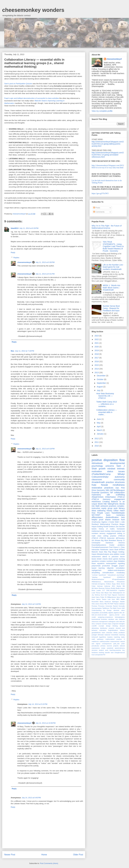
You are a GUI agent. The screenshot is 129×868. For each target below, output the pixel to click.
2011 (97, 442)
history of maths (107, 529)
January (100, 434)
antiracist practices (108, 506)
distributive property (107, 628)
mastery (110, 637)
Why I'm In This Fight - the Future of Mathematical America (107, 227)
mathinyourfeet (105, 641)
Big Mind (105, 540)
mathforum (95, 641)
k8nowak (101, 635)
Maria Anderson (105, 602)
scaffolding (120, 495)
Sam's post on (18, 84)
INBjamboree (111, 597)
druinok (118, 628)
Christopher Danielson (102, 543)
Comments (99, 212)
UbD (123, 608)
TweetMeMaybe (118, 513)
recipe (103, 648)
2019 (97, 350)
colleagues (112, 622)
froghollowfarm (113, 630)
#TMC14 (95, 499)
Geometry (101, 490)
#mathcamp (96, 522)
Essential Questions (100, 493)
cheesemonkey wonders (33, 10)
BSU (113, 586)
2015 (97, 365)
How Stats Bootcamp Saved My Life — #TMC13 (105, 396)
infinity (115, 633)
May (99, 423)
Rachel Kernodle (119, 606)
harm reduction (107, 633)
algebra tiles (118, 613)
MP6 (118, 599)
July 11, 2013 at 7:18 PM (24, 351)
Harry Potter (100, 597)
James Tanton (101, 599)
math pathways (98, 639)
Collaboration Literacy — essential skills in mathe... (107, 412)
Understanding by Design (102, 610)
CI (124, 540)
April (99, 427)
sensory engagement (108, 533)
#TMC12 (121, 497)
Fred (111, 547)
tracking (101, 653)
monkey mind (110, 531)
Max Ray (108, 552)
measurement (115, 641)
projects (116, 646)
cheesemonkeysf (24, 262)
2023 (97, 336)
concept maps (106, 624)
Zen (117, 527)
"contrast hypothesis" (99, 575)
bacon (122, 557)
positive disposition (105, 460)
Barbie (119, 586)
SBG (107, 490)
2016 (97, 361)
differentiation (97, 517)
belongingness (120, 617)
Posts (97, 208)
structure (95, 650)
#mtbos (109, 584)
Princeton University (105, 606)
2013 (97, 373)
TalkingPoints (113, 504)
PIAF (112, 604)
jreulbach (122, 633)
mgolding (121, 563)
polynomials (96, 566)
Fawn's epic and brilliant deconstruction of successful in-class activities (32, 98)
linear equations (98, 563)
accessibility (104, 613)
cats (116, 619)
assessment (96, 557)
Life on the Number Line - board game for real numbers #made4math (113, 267)
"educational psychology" (116, 575)
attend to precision (110, 557)
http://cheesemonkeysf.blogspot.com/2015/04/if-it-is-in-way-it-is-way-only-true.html (108, 167)
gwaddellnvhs (96, 633)
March (100, 430)
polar (123, 644)
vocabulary (121, 573)
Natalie (122, 602)
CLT (103, 590)
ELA (102, 595)
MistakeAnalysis (103, 554)
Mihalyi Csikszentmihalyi (108, 475)
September (102, 383)
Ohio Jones (95, 604)
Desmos (122, 543)
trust (93, 655)
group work (113, 508)
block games (113, 559)
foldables (121, 561)
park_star (116, 644)
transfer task (109, 653)
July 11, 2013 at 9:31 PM (45, 274)
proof (101, 520)
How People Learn (101, 513)
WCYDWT (96, 515)
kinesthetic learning (118, 635)
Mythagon (115, 602)
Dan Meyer (105, 593)
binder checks (102, 559)
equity (104, 508)
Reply (13, 252)
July (99, 390)
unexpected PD (100, 655)
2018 (97, 354)
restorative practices (103, 488)
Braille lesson (120, 588)
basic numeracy (115, 515)
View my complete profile (102, 111)
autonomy (120, 477)
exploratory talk (101, 495)
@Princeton (120, 538)
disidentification (112, 517)
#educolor (111, 538)
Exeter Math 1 (115, 522)
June (99, 419)
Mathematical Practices (109, 524)
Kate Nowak (100, 485)
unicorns (110, 466)
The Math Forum (115, 608)
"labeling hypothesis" (101, 577)
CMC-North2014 (112, 590)
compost (98, 624)
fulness (122, 630)
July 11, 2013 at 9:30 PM (45, 262)
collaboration (119, 493)
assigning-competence (105, 617)
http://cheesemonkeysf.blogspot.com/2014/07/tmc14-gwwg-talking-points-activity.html (108, 144)
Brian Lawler (96, 590)
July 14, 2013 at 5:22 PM (38, 704)
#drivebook (97, 463)
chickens (122, 619)
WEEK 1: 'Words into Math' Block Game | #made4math (112, 288)
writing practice (110, 536)
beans (94, 559)
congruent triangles (118, 624)
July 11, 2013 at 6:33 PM (29, 228)
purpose (118, 531)
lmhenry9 (95, 637)
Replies (16, 258)
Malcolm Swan (97, 552)
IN (106, 597)
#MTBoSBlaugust (117, 490)
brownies (104, 619)
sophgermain (97, 570)
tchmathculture (108, 573)
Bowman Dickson (105, 588)
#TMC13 (121, 536)
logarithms (103, 637)
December (101, 376)
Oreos (102, 604)
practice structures (115, 482)
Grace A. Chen (119, 547)
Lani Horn (111, 599)
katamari (108, 635)
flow (122, 460)
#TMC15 (95, 538)
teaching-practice (115, 650)
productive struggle (110, 566)
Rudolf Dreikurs (109, 527)
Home (44, 855)
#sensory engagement (114, 499)
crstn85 (94, 626)
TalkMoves (106, 608)
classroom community (108, 480)
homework (121, 529)
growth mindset (107, 469)
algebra (111, 613)
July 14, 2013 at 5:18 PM (31, 604)
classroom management (100, 622)
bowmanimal (96, 619)
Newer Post (10, 855)
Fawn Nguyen (112, 595)
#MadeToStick (98, 497)
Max (12, 351)
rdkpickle (110, 568)
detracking (95, 628)
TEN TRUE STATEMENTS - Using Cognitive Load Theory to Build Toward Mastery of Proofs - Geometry (113, 246)
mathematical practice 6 (115, 639)
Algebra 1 (105, 522)
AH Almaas (96, 540)
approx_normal (114, 615)
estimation (103, 630)
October (100, 379)
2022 (97, 339)
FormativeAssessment (100, 547)
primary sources (106, 646)
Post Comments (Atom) (49, 863)
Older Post (78, 855)
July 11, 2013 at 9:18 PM (45, 449)
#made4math (98, 482)
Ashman (100, 586)
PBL (106, 604)
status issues (116, 471)
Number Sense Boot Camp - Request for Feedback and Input (111, 308)
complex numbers (106, 561)
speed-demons (120, 648)
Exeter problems (117, 545)
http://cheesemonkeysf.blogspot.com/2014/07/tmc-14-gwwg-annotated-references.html (108, 155)
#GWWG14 (121, 577)
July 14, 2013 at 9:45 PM (31, 798)
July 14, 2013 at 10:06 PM (45, 723)
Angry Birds (116, 584)
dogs (115, 561)
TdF (111, 493)
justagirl (94, 635)
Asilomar (107, 586)
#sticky (109, 511)
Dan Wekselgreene (116, 593)
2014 (97, 369)
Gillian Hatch (119, 511)
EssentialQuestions (99, 545)
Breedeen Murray (116, 540)
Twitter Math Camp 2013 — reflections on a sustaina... (107, 404)
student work (103, 650)
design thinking (112, 626)
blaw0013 (15, 228)
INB (105, 504)
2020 (97, 347)
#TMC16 (103, 538)
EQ (106, 595)
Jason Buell (114, 550)
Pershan (94, 606)
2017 (97, 358)
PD (109, 604)
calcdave (111, 619)
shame (108, 520)
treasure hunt (119, 520)
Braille (113, 588)
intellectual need (98, 531)
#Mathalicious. (96, 582)
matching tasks (119, 637)
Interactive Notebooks (100, 550)
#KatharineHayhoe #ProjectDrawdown (108, 579)
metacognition (111, 563)
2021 (97, 343)
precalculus (95, 646)
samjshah (110, 648)
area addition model (117, 554)
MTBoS (122, 550)
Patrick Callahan (119, 604)
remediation (120, 568)
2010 (97, 446)
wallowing (101, 511)
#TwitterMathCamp (101, 474)
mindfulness (119, 485)
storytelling (96, 573)
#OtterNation (110, 497)
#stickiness (96, 502)
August (100, 387)
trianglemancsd (120, 653)
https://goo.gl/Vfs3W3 (100, 193)
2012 (97, 439)
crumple (101, 626)
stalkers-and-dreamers (116, 570)
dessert (122, 626)
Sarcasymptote (97, 608)
